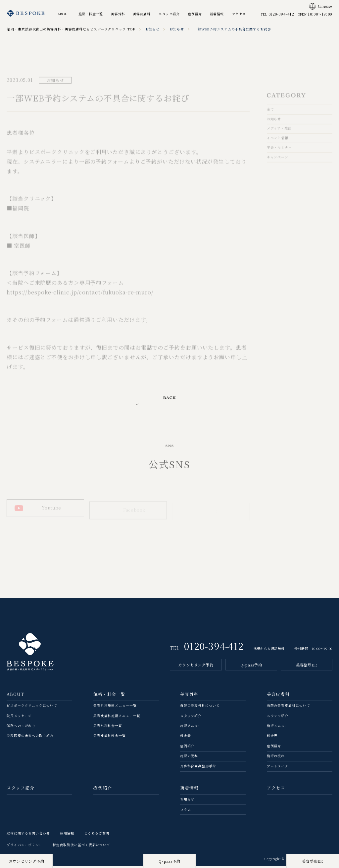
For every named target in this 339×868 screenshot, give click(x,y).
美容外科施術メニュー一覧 (115, 708)
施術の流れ (189, 759)
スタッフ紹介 (169, 14)
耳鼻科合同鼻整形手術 (198, 769)
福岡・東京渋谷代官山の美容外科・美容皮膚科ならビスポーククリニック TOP (71, 29)
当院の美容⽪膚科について (289, 708)
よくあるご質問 (97, 836)
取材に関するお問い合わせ (28, 836)
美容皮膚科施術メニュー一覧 (117, 718)
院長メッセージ (19, 718)
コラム (186, 812)
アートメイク (278, 769)
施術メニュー (191, 728)
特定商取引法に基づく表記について (81, 847)
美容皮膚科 (142, 14)
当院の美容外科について (200, 708)
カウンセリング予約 (196, 667)
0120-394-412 (214, 648)
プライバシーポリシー (25, 847)
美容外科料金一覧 (108, 728)
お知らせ (153, 29)
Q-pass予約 (251, 667)
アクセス (239, 14)
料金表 (186, 739)
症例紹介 (195, 14)
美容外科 (118, 14)
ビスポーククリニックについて (32, 708)
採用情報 (67, 836)
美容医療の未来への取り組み (30, 739)
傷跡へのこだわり (21, 728)
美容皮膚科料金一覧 (110, 739)
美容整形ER (307, 667)
